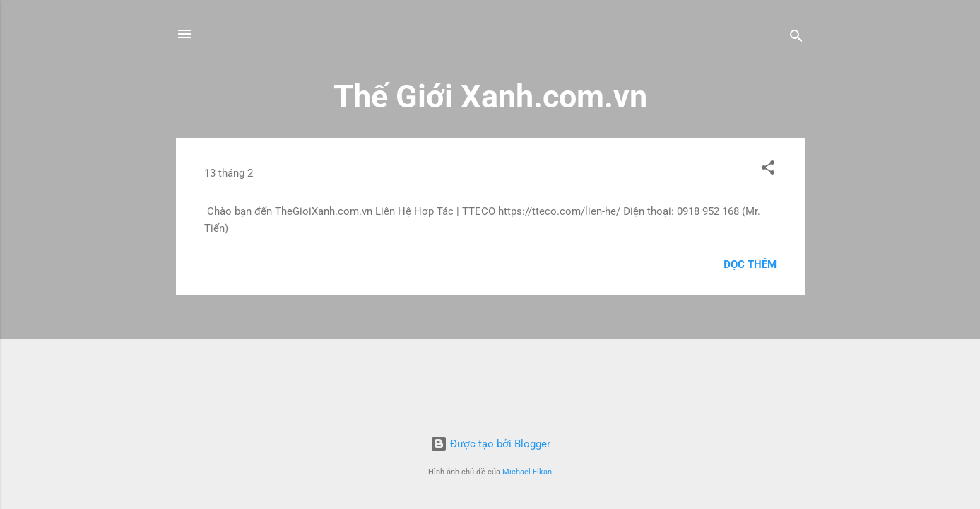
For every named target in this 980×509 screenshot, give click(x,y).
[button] (768, 170)
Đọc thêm (750, 264)
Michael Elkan (527, 472)
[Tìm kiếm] (796, 39)
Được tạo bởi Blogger (490, 444)
